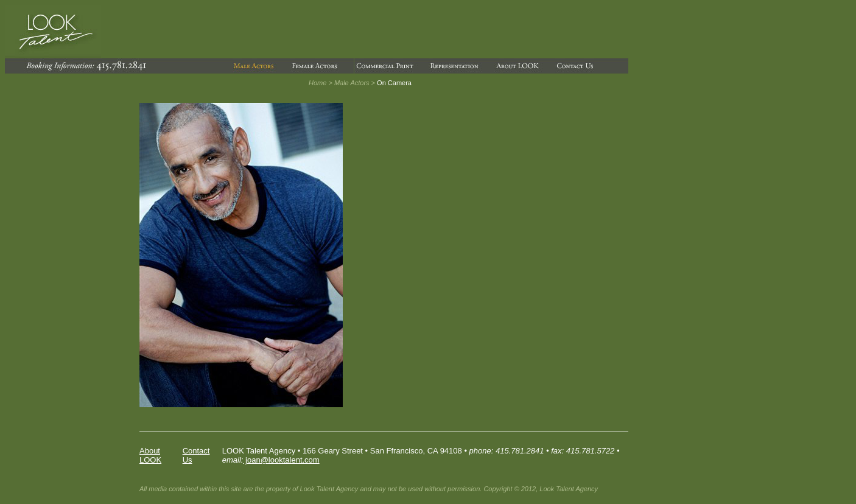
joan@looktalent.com (281, 460)
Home (317, 83)
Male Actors (352, 83)
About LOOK (150, 455)
